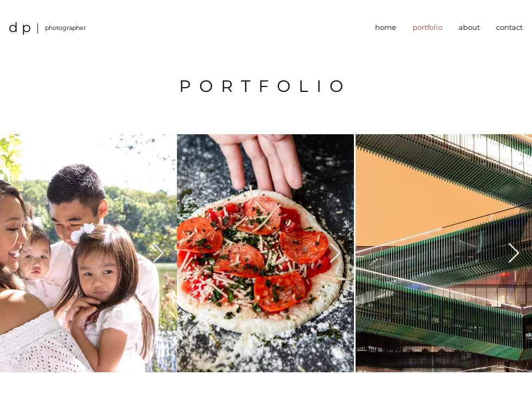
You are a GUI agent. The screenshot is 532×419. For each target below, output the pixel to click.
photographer (65, 28)
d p (20, 27)
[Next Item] (158, 254)
